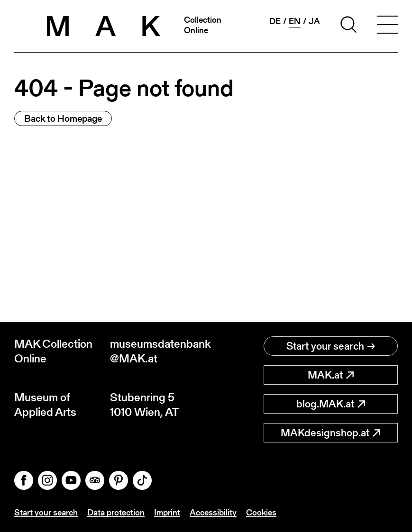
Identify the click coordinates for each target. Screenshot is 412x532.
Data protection (116, 512)
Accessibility (213, 512)
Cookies (261, 512)
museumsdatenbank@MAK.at (158, 351)
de (275, 21)
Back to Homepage (63, 118)
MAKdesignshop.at (330, 433)
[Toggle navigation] (387, 26)
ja (314, 21)
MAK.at (331, 375)
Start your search (331, 346)
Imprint (167, 512)
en (295, 21)
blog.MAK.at (331, 404)
